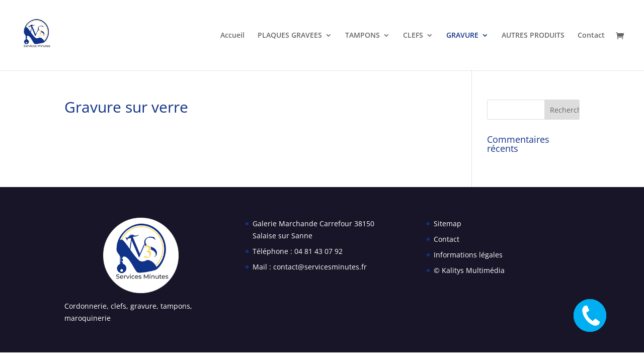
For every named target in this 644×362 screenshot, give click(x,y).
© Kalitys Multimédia (469, 270)
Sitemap (448, 223)
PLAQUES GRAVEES (290, 36)
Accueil (232, 36)
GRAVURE (462, 36)
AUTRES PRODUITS (533, 36)
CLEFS (413, 36)
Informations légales (468, 255)
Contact (591, 36)
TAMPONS (363, 36)
